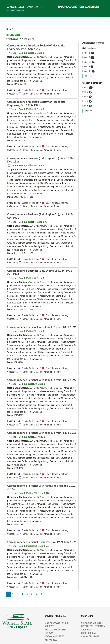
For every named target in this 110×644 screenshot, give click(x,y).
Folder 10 (87, 71)
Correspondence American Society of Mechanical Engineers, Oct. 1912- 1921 (37, 103)
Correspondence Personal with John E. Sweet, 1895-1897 (42, 380)
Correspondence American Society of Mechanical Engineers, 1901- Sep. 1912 (37, 47)
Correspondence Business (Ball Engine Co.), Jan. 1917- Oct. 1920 (40, 216)
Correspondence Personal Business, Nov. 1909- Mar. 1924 (42, 542)
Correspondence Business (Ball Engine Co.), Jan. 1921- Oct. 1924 (40, 272)
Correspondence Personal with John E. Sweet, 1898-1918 (42, 433)
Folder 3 (86, 57)
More (89, 76)
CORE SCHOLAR (89, 633)
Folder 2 (86, 66)
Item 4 (86, 101)
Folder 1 (86, 53)
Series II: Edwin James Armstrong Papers (42, 94)
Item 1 (86, 87)
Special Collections (31, 90)
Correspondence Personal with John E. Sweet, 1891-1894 (42, 327)
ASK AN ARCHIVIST (90, 637)
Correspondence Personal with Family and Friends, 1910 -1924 (41, 487)
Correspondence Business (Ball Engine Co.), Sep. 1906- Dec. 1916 (40, 160)
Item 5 (86, 106)
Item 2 (86, 92)
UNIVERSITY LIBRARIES (92, 623)
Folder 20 (87, 62)
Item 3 (86, 97)
